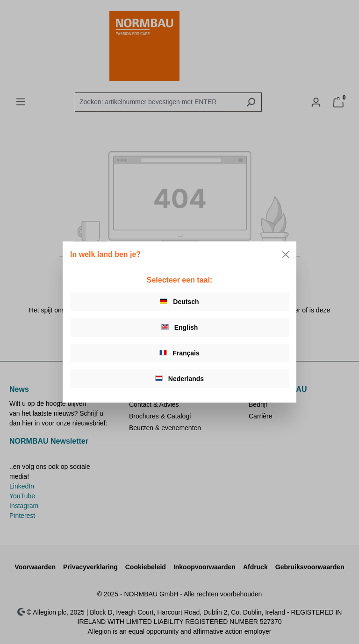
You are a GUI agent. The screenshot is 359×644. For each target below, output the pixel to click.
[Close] (286, 255)
